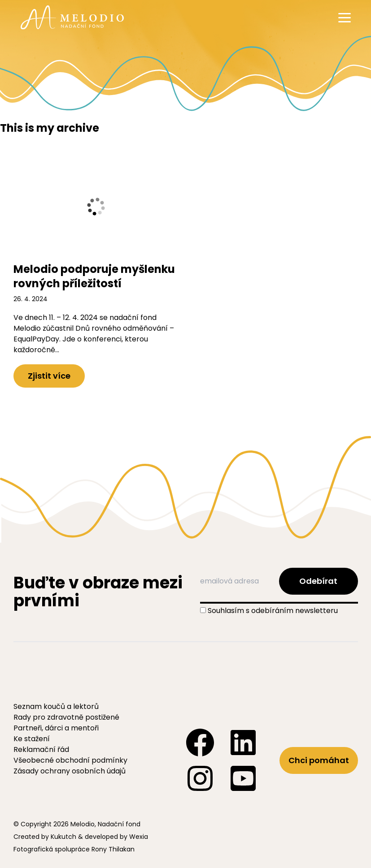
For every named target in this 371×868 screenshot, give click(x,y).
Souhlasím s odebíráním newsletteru (273, 611)
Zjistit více (49, 376)
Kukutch (63, 837)
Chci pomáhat (319, 760)
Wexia (139, 837)
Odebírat (318, 581)
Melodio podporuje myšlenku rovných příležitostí (94, 276)
